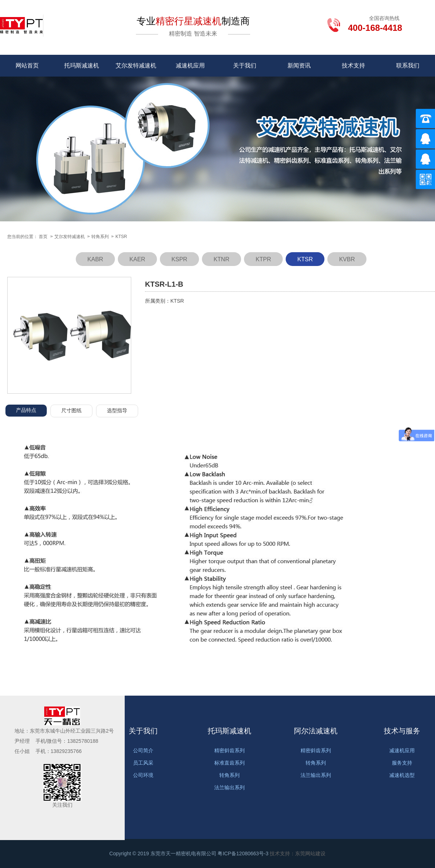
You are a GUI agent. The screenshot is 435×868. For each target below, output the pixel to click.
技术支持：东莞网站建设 (298, 853)
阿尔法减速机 (316, 731)
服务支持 (402, 763)
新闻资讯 (299, 65)
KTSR (121, 237)
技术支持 (353, 65)
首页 (43, 237)
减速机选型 (402, 775)
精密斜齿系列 (229, 750)
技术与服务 (402, 731)
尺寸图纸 (71, 410)
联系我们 (408, 65)
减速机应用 (190, 65)
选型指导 (117, 410)
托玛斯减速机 (82, 65)
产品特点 (26, 410)
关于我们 (245, 65)
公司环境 (143, 775)
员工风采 (143, 763)
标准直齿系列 (229, 763)
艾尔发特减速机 (136, 65)
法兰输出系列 (229, 787)
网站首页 (27, 65)
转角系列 (101, 237)
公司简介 (143, 750)
